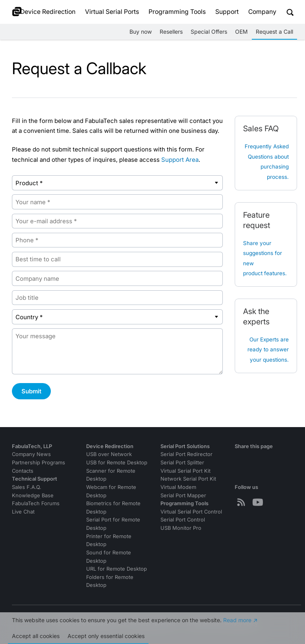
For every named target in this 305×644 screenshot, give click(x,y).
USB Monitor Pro (181, 528)
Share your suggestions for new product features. (265, 258)
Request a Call (274, 32)
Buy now (141, 32)
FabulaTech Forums (36, 503)
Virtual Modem (178, 487)
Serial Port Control (183, 520)
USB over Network (109, 454)
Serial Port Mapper (183, 495)
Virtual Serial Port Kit (185, 471)
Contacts (23, 471)
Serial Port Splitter (182, 463)
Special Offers (209, 32)
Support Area (180, 160)
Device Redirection (48, 12)
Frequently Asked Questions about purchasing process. (267, 162)
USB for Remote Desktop (117, 463)
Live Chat (23, 512)
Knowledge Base (33, 495)
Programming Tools (177, 12)
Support (227, 12)
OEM (241, 32)
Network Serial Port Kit (188, 479)
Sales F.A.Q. (27, 487)
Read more (237, 622)
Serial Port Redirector (186, 454)
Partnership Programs (39, 463)
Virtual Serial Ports (112, 12)
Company (262, 12)
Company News (31, 454)
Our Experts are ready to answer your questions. (268, 350)
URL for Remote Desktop (117, 569)
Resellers (171, 32)
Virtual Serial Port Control (191, 512)
